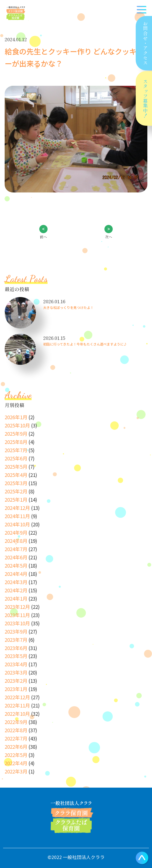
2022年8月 (16, 730)
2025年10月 (17, 425)
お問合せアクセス (145, 43)
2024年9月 (16, 532)
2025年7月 (16, 450)
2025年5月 (16, 466)
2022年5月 (16, 755)
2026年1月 (16, 417)
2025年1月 (16, 499)
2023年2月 (16, 681)
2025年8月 (16, 442)
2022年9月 (16, 722)
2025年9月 (16, 433)
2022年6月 (16, 747)
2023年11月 (17, 615)
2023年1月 (16, 689)
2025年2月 (16, 491)
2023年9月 (16, 631)
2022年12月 (17, 697)
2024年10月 (17, 524)
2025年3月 (16, 483)
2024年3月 (16, 582)
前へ (43, 237)
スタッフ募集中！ (145, 98)
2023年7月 (16, 640)
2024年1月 (16, 598)
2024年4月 (16, 574)
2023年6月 (16, 648)
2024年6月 (16, 557)
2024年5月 (16, 565)
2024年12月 (17, 508)
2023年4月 (16, 664)
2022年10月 (17, 714)
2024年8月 (16, 541)
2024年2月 (16, 590)
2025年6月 (16, 458)
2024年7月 (16, 549)
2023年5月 (16, 656)
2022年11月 (17, 705)
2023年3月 (16, 672)
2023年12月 (17, 607)
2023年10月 (17, 623)
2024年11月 (17, 516)
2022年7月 (16, 738)
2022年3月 (16, 771)
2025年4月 (16, 475)
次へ (109, 237)
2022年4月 (16, 763)
